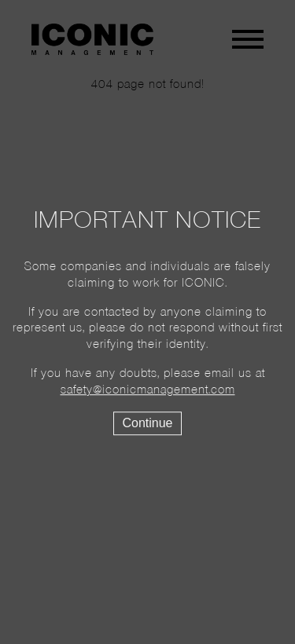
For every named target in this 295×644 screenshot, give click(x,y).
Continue (147, 423)
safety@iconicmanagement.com (148, 390)
